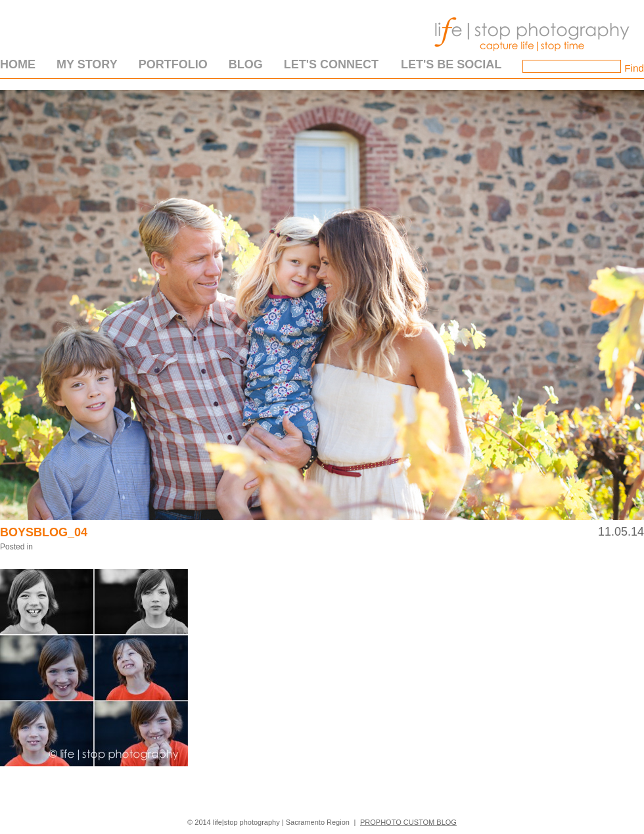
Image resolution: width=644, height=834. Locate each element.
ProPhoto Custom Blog (408, 822)
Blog (246, 64)
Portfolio (173, 64)
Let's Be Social (451, 64)
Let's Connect (331, 64)
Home (18, 64)
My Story (87, 64)
